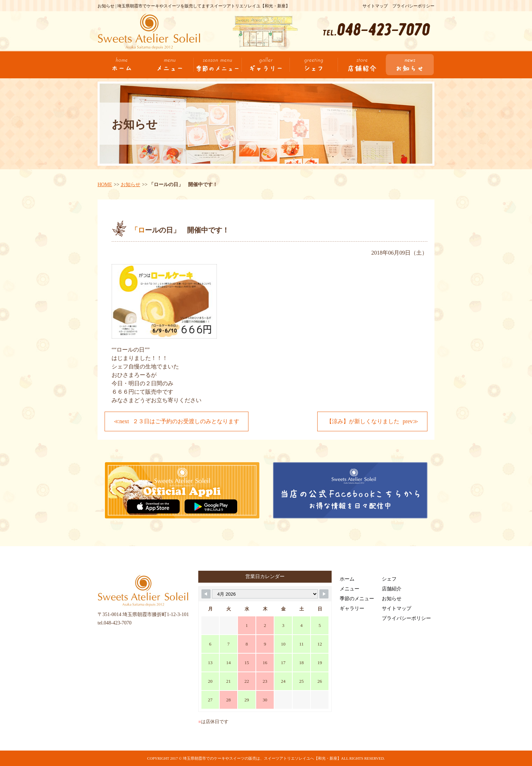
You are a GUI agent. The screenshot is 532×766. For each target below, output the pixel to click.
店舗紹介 (392, 589)
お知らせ (131, 185)
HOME (105, 185)
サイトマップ (375, 6)
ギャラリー (352, 608)
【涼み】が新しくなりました (363, 421)
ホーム (347, 579)
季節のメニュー (357, 599)
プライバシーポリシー (413, 6)
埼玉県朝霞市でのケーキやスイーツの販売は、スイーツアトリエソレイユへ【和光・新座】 (262, 758)
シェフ (389, 579)
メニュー (350, 589)
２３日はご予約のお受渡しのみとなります (186, 421)
